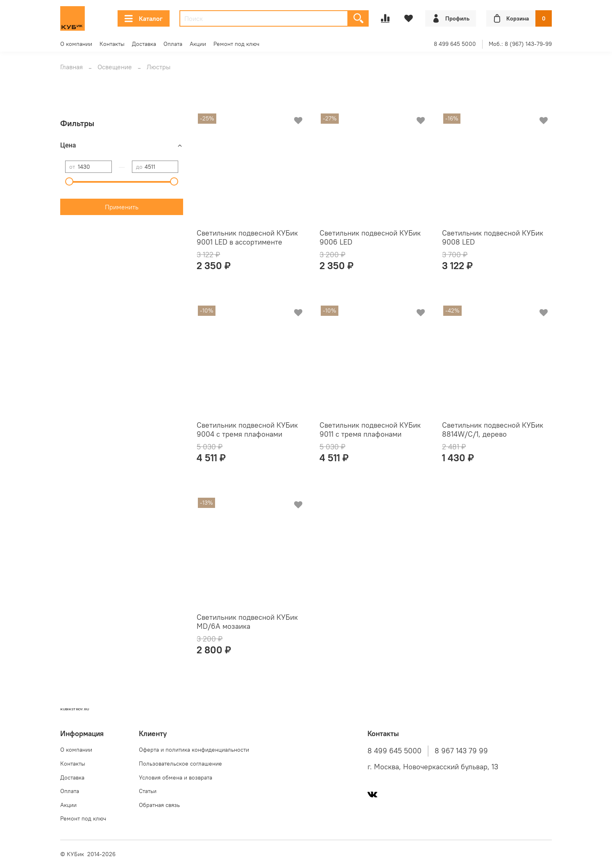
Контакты (112, 44)
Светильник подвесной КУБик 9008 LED (493, 238)
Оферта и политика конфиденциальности (194, 750)
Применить (122, 207)
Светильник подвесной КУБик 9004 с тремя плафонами (247, 430)
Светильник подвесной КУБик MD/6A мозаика (247, 622)
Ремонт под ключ (236, 44)
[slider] (69, 181)
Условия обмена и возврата (176, 777)
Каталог (144, 18)
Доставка (144, 44)
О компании (76, 44)
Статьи (148, 791)
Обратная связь (159, 805)
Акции (198, 44)
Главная (71, 67)
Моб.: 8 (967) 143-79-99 (520, 44)
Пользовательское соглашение (180, 764)
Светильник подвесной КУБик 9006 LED (370, 238)
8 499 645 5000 (455, 44)
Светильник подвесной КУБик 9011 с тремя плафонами (370, 430)
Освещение (115, 67)
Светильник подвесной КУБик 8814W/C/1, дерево (493, 430)
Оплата (173, 44)
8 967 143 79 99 (461, 751)
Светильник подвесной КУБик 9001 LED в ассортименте (247, 238)
